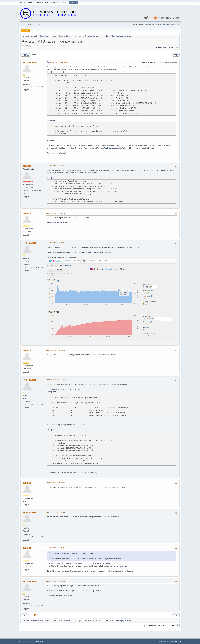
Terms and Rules (168, 641)
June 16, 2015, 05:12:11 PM (56, 213)
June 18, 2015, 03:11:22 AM (56, 512)
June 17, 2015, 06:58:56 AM (56, 380)
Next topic (174, 48)
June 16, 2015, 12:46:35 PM (58, 62)
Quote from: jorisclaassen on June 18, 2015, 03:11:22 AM (72, 553)
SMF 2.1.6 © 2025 (25, 641)
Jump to (144, 626)
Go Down (25, 55)
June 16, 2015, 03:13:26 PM (56, 166)
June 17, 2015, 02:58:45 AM (56, 243)
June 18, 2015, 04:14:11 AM (56, 548)
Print (176, 55)
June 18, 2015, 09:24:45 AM (56, 581)
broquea (27, 166)
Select (54, 72)
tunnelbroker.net (116, 384)
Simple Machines (37, 641)
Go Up (24, 615)
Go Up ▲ (178, 641)
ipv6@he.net (127, 571)
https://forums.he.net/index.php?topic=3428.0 (96, 252)
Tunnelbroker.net (168, 25)
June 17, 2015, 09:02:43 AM (56, 483)
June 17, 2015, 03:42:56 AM (56, 350)
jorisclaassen (30, 62)
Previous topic (161, 48)
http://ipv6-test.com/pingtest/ (111, 148)
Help (160, 641)
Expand (61, 72)
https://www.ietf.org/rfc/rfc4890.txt (60, 223)
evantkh (27, 213)
